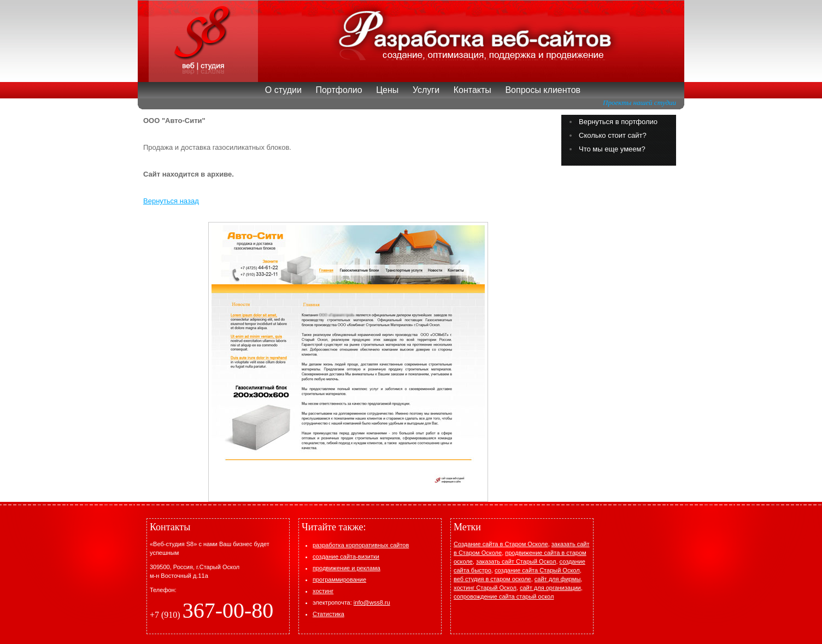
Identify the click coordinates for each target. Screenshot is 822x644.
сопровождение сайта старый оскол (504, 596)
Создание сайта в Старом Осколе (501, 544)
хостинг (323, 591)
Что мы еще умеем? (612, 149)
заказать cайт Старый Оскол (516, 561)
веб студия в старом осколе (492, 579)
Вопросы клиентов (543, 90)
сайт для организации (550, 588)
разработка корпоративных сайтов (361, 545)
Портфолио (339, 90)
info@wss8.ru (372, 602)
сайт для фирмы (558, 579)
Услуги (426, 90)
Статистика (328, 614)
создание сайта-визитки (346, 557)
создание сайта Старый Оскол (537, 570)
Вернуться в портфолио (618, 122)
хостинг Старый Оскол (485, 588)
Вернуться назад (171, 201)
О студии (283, 90)
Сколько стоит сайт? (613, 135)
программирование (339, 579)
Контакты (472, 90)
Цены (387, 90)
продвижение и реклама (347, 568)
